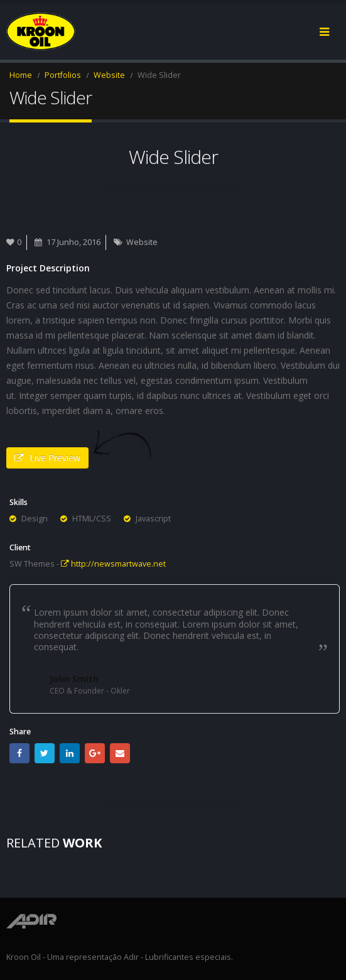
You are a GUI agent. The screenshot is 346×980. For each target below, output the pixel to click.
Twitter (45, 753)
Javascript (153, 519)
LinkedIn (70, 753)
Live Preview (47, 458)
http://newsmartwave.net (113, 564)
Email (120, 753)
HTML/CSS (92, 519)
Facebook (19, 753)
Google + (95, 753)
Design (35, 519)
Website (142, 242)
